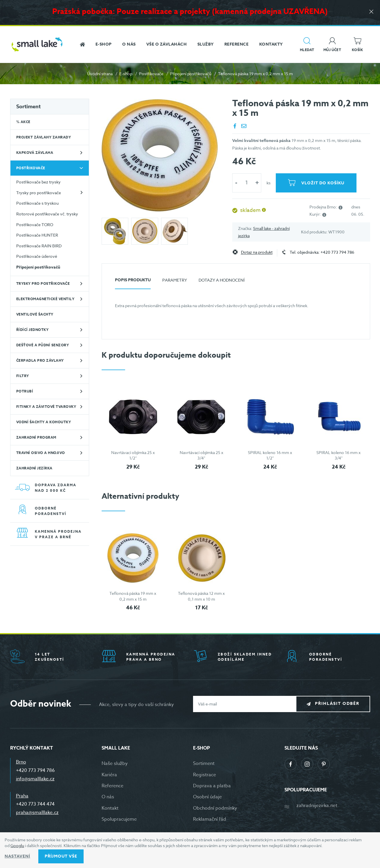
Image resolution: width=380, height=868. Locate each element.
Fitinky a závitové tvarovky (46, 407)
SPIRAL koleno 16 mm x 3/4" (338, 455)
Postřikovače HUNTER (37, 235)
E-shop (126, 74)
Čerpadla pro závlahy (40, 360)
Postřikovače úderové (37, 256)
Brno (21, 762)
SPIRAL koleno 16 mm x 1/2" (270, 455)
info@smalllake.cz (35, 779)
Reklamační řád (210, 819)
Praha (22, 796)
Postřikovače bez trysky (38, 182)
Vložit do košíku (323, 183)
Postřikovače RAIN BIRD (39, 246)
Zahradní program (36, 437)
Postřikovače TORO (35, 225)
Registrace (205, 775)
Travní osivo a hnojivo (41, 453)
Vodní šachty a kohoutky (44, 422)
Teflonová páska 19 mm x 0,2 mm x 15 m (133, 596)
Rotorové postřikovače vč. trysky (47, 214)
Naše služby (115, 763)
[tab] (133, 282)
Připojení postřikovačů (191, 74)
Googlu (17, 846)
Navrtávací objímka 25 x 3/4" (201, 455)
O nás (108, 797)
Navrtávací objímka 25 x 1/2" (133, 455)
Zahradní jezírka (34, 468)
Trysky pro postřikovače (39, 193)
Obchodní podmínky (215, 808)
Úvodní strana (100, 74)
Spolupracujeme (119, 819)
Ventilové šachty (35, 314)
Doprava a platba (212, 786)
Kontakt (110, 808)
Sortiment (28, 107)
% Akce (23, 122)
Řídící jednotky (33, 330)
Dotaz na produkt (257, 252)
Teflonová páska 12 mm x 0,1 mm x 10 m (201, 596)
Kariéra (109, 775)
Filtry (23, 376)
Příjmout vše (61, 856)
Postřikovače (151, 74)
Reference (112, 786)
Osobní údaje (207, 797)
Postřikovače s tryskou (37, 203)
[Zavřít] (371, 12)
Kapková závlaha (35, 153)
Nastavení (17, 856)
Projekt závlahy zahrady (44, 137)
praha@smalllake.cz (37, 813)
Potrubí (25, 391)
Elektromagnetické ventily (45, 299)
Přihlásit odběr (337, 704)
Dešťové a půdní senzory (43, 345)
